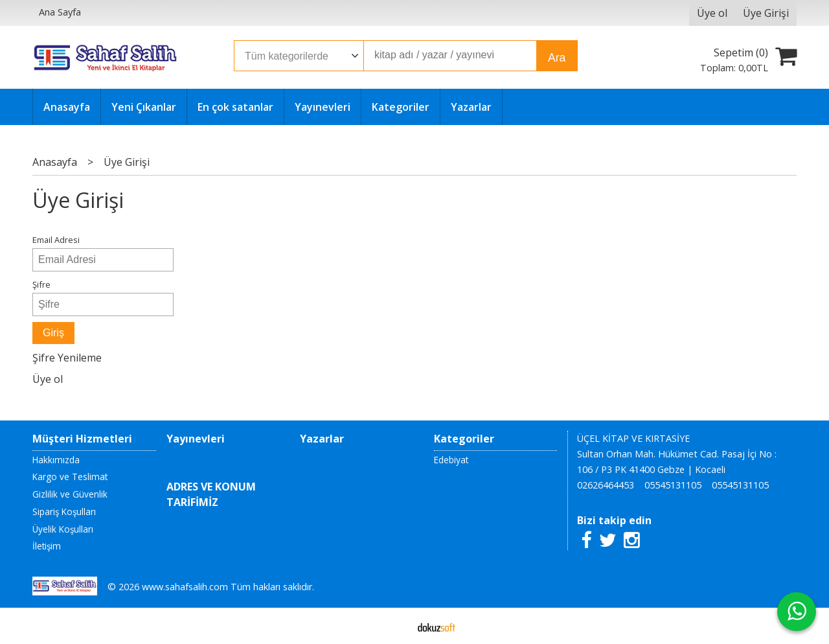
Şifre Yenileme (67, 358)
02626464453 (606, 485)
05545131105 (673, 485)
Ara (557, 58)
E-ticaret (394, 626)
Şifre (41, 284)
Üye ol (48, 379)
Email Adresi (56, 240)
